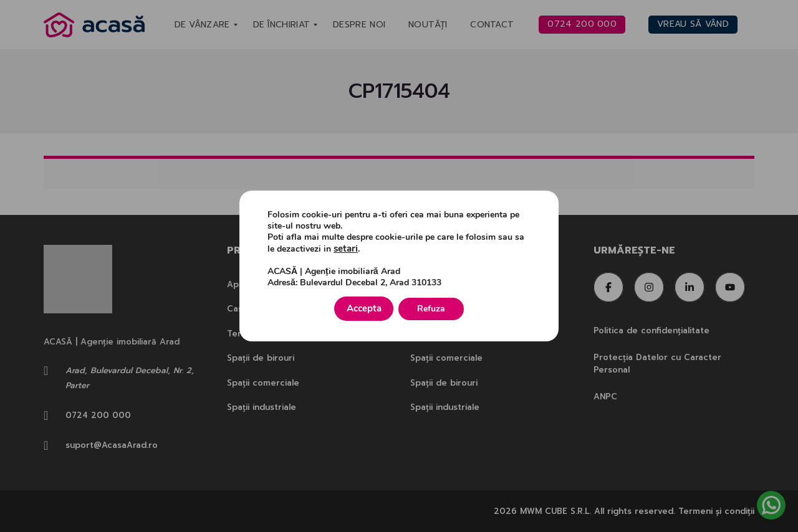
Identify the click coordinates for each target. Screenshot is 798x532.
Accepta (364, 308)
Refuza (437, 308)
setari (345, 250)
